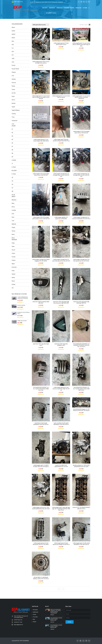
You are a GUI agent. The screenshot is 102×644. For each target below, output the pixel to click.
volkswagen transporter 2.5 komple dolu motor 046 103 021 (61, 175)
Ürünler (54, 13)
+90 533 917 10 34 (18, 622)
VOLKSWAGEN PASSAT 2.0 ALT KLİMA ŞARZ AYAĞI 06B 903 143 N (81, 389)
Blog (34, 619)
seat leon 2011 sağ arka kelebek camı (61, 345)
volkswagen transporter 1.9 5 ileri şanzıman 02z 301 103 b (81, 260)
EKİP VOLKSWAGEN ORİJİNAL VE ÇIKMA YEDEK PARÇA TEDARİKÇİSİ (55, 611)
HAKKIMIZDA (52, 8)
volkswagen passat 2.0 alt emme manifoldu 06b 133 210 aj (61, 389)
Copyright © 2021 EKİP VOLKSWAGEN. (20, 641)
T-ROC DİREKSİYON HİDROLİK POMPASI (23, 298)
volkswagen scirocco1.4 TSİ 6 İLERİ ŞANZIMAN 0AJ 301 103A (41, 508)
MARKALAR (59, 8)
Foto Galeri (35, 617)
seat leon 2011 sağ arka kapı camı (41, 345)
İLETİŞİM (85, 8)
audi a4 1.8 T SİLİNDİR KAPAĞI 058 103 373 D (81, 508)
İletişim (35, 622)
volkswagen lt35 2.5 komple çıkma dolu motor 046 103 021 (41, 218)
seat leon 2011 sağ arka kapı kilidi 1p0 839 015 (81, 302)
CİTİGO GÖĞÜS (21, 305)
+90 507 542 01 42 (18, 620)
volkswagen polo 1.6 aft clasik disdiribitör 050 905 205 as (81, 544)
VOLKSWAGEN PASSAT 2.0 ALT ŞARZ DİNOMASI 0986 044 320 (41, 389)
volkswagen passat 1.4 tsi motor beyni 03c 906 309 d (41, 140)
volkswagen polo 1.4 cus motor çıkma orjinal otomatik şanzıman (81, 97)
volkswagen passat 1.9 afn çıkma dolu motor (61, 44)
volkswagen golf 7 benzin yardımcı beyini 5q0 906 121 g (61, 140)
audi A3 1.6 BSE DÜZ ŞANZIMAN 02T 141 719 (61, 466)
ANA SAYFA (45, 8)
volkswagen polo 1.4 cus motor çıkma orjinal (61, 97)
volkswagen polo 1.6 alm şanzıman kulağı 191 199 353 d (61, 544)
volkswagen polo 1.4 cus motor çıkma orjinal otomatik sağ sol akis (81, 44)
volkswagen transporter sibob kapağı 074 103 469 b (41, 260)
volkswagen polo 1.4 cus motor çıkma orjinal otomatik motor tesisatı (41, 97)
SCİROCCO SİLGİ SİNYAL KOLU (24, 313)
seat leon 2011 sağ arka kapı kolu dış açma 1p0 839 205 (61, 302)
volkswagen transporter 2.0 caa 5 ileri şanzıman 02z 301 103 (61, 260)
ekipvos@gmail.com (18, 625)
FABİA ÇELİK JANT (22, 321)
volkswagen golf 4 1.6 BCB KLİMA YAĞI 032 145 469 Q (41, 466)
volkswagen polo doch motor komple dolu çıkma (41, 62)
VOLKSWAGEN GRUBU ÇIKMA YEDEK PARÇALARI (56, 619)
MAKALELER (78, 8)
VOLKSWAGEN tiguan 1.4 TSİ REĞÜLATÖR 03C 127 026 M (81, 410)
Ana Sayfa (48, 13)
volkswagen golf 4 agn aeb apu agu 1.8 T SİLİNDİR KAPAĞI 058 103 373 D (61, 509)
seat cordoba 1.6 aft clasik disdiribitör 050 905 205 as (61, 424)
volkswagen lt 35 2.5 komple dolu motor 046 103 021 (81, 132)
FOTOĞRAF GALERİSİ (69, 8)
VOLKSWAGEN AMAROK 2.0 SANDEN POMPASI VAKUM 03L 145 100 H (81, 345)
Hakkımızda (36, 612)
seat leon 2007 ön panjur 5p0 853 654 (41, 302)
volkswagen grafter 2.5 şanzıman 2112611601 (61, 218)
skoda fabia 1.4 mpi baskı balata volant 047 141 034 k (41, 578)
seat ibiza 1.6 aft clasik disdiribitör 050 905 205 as (41, 424)
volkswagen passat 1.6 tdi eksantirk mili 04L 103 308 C (41, 544)
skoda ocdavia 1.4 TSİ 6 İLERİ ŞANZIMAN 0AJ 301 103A (81, 466)
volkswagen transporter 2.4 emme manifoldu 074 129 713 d (81, 218)
